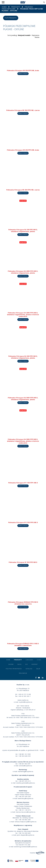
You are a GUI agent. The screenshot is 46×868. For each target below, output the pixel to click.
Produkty (16, 7)
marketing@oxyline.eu (26, 771)
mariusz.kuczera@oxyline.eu (26, 812)
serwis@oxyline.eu (26, 766)
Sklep (38, 669)
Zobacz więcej (23, 74)
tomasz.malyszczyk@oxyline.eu (26, 822)
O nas (39, 660)
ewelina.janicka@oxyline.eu (26, 783)
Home (4, 7)
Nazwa (37, 37)
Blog (20, 664)
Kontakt (35, 664)
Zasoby (11, 664)
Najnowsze (36, 35)
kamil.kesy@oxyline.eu (26, 798)
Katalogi (29, 669)
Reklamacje (23, 673)
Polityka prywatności (14, 669)
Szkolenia (29, 660)
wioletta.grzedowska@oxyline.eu (26, 847)
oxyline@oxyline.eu (26, 702)
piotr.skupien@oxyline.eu (26, 835)
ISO (26, 664)
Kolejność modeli (24, 35)
